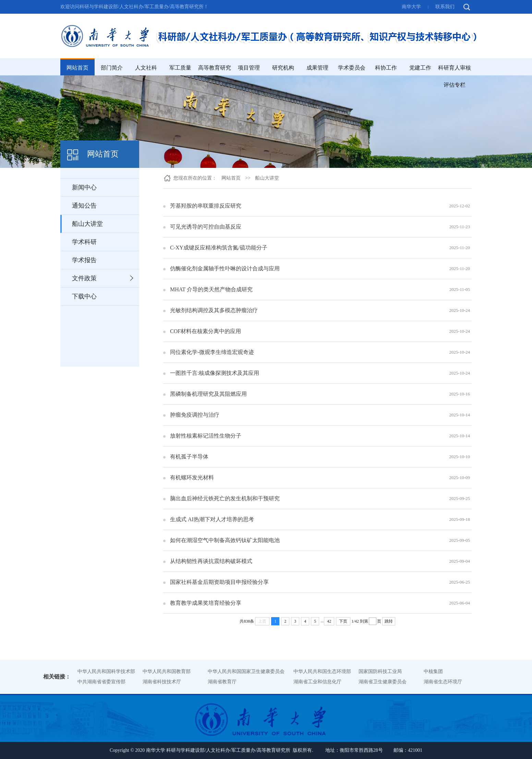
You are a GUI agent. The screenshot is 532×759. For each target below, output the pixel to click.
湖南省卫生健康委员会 (383, 682)
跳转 (389, 621)
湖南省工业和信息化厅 (317, 682)
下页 (343, 621)
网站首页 (77, 68)
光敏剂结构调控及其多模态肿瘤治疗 (214, 310)
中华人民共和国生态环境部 (322, 671)
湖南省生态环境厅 (443, 682)
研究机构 (283, 68)
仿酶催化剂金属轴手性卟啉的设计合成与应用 (225, 268)
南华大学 (411, 7)
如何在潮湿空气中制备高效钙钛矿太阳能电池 (225, 540)
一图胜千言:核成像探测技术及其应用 (215, 373)
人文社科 (146, 68)
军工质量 (180, 68)
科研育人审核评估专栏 (455, 76)
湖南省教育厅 (222, 682)
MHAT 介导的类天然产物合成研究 (211, 289)
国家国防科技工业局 (380, 671)
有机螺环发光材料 (192, 478)
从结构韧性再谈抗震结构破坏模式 (211, 561)
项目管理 (249, 68)
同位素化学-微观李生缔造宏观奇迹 (212, 352)
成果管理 (317, 68)
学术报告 (84, 260)
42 (329, 621)
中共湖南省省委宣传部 (101, 682)
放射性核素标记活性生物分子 (206, 436)
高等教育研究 (215, 68)
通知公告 (84, 206)
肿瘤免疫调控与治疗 (195, 415)
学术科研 (84, 242)
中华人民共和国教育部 (167, 671)
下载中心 (84, 296)
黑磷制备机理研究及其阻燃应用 (208, 394)
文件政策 (84, 278)
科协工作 (386, 68)
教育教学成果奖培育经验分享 (206, 603)
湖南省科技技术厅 (162, 682)
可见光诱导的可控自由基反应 (206, 227)
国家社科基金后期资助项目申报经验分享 (219, 582)
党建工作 (420, 68)
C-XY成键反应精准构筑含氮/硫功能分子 (219, 248)
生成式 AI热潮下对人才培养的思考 (212, 519)
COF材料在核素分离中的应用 (205, 331)
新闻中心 (84, 187)
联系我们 (445, 7)
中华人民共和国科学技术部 (106, 671)
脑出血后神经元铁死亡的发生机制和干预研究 (225, 498)
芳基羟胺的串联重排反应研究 (206, 206)
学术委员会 (352, 68)
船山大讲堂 (87, 224)
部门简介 (112, 68)
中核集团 (433, 671)
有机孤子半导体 (189, 457)
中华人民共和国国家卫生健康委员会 (246, 671)
